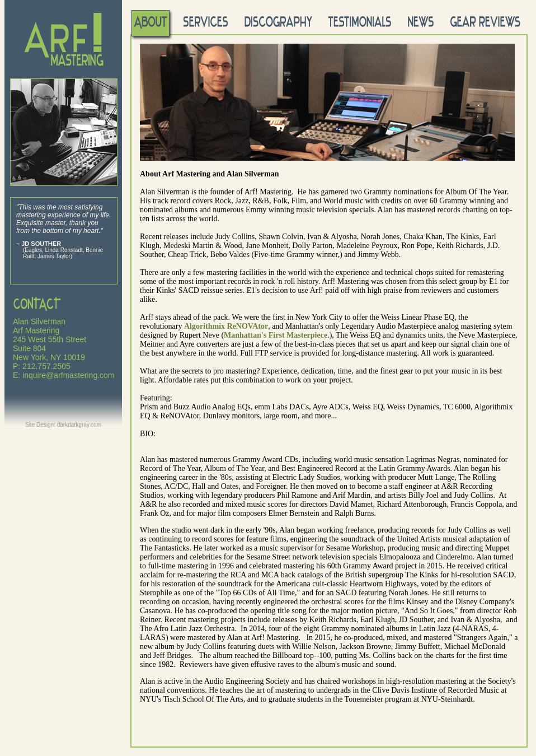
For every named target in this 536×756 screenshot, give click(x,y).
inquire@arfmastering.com (68, 375)
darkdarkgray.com (79, 425)
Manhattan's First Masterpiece (276, 335)
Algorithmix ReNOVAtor (226, 326)
